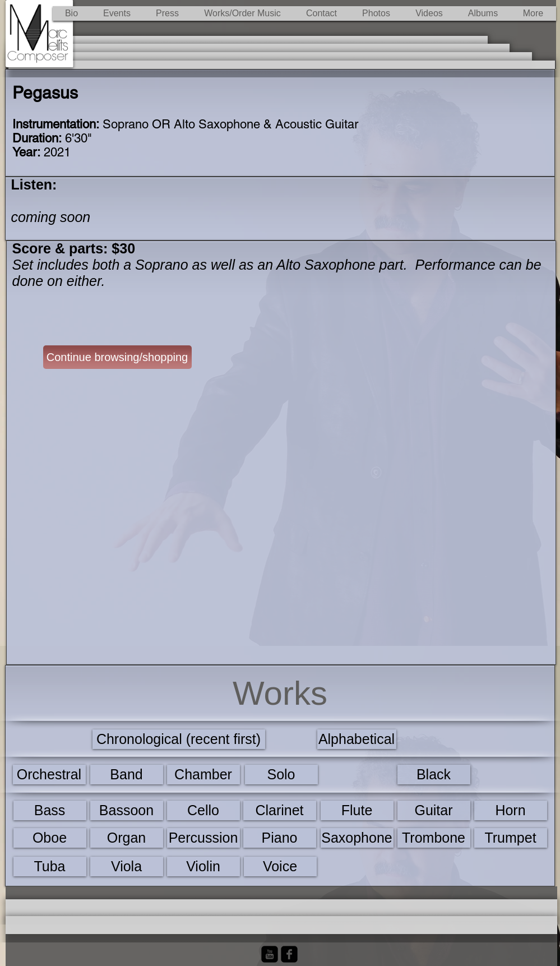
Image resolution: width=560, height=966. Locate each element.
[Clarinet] (280, 810)
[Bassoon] (127, 810)
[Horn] (511, 810)
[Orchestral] (49, 775)
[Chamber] (203, 775)
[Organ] (127, 838)
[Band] (127, 775)
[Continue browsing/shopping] (117, 357)
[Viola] (127, 866)
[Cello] (203, 810)
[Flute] (357, 810)
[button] (243, 13)
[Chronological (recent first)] (179, 739)
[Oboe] (50, 838)
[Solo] (281, 775)
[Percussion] (203, 838)
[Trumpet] (511, 838)
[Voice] (280, 866)
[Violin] (203, 866)
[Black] (434, 775)
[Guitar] (434, 810)
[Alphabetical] (357, 739)
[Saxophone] (357, 838)
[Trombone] (434, 838)
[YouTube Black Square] (270, 954)
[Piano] (280, 838)
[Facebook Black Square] (289, 954)
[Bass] (50, 810)
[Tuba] (50, 866)
